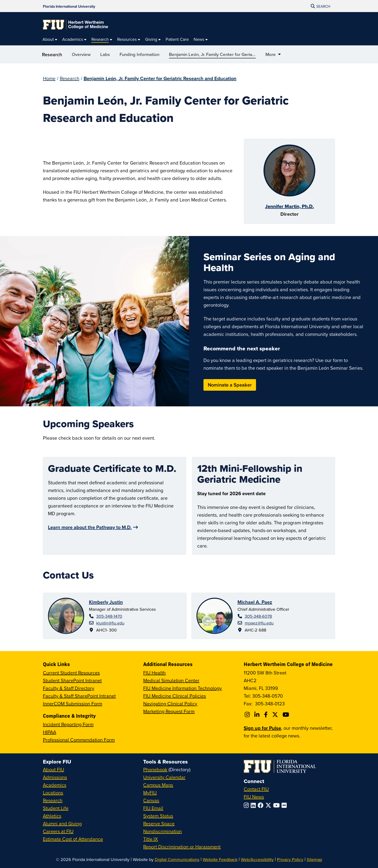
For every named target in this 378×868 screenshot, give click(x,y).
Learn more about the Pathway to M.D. (90, 527)
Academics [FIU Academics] (55, 785)
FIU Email (153, 808)
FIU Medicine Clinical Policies (175, 696)
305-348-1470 (109, 616)
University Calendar (164, 777)
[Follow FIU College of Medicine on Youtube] (287, 715)
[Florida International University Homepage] (69, 6)
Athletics (52, 816)
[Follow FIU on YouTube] (277, 805)
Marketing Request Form (169, 711)
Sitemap (314, 859)
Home (49, 78)
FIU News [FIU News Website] (254, 797)
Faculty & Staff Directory (69, 688)
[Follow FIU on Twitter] (269, 805)
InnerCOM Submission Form (73, 704)
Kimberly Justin (106, 602)
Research (52, 56)
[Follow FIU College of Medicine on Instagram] (248, 715)
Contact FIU (256, 789)
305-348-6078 (258, 616)
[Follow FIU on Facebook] (262, 805)
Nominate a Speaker (230, 385)
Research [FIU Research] (53, 800)
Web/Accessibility (257, 859)
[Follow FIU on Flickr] (285, 805)
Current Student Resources (71, 673)
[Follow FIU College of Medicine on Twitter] (276, 715)
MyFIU (150, 793)
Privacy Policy (290, 859)
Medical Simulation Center (171, 680)
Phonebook (155, 769)
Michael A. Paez (255, 602)
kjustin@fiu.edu (110, 623)
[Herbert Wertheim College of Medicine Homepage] (75, 25)
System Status (158, 816)
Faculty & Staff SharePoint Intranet (79, 696)
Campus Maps (158, 785)
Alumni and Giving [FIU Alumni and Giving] (62, 823)
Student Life (56, 808)
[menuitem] (50, 39)
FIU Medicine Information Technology (182, 688)
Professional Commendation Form (79, 740)
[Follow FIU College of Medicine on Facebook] (267, 715)
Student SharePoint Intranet (72, 680)
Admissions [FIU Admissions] (55, 777)
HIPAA (50, 732)
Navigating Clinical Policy (170, 704)
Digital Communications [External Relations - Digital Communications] (177, 859)
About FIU (54, 769)
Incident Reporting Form (68, 724)
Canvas (151, 800)
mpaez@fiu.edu (259, 623)
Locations (53, 793)
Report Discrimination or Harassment (182, 847)
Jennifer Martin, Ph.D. (290, 206)
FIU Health (154, 673)
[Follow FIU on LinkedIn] (254, 805)
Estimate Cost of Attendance (73, 839)
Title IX (151, 839)
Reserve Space (159, 823)
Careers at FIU (58, 831)
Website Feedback (220, 859)
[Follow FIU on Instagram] (247, 805)
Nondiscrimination (162, 831)
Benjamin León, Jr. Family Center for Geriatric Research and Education (160, 78)
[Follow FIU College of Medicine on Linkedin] (258, 715)
